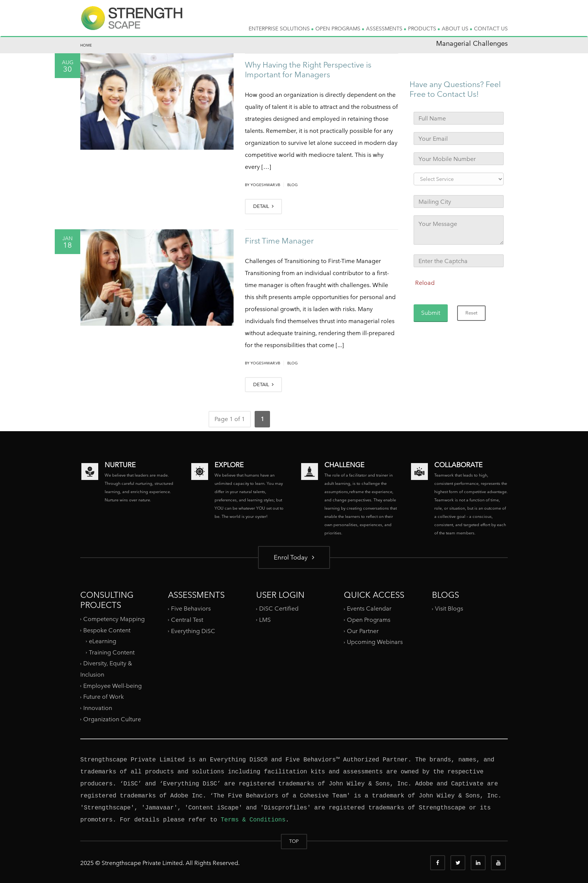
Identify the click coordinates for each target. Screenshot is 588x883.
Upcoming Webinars (375, 642)
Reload (425, 283)
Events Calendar (369, 608)
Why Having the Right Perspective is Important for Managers (308, 70)
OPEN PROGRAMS (340, 29)
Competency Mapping (114, 619)
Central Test (187, 620)
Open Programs (369, 620)
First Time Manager (279, 241)
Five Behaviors (191, 608)
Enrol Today (294, 557)
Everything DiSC (194, 631)
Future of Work (103, 697)
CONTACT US (491, 29)
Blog (292, 185)
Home (86, 45)
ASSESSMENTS (386, 29)
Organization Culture (112, 719)
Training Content (112, 652)
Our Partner (363, 631)
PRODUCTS (424, 29)
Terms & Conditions (253, 820)
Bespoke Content (107, 630)
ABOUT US (457, 29)
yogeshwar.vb (265, 185)
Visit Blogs (449, 608)
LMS (265, 620)
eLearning (103, 641)
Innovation (98, 708)
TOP (294, 841)
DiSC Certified (279, 608)
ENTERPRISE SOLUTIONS (281, 29)
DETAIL (263, 206)
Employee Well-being (112, 686)
